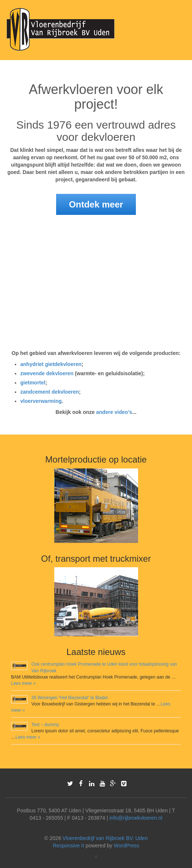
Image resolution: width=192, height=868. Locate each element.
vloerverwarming (41, 401)
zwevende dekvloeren (47, 373)
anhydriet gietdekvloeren (51, 364)
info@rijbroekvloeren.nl (136, 818)
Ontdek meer (96, 204)
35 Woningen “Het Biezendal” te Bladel (70, 698)
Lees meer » (23, 683)
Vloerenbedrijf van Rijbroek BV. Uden (105, 838)
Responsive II (68, 846)
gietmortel (33, 383)
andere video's (114, 412)
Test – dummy (45, 725)
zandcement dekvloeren (50, 392)
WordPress (126, 846)
